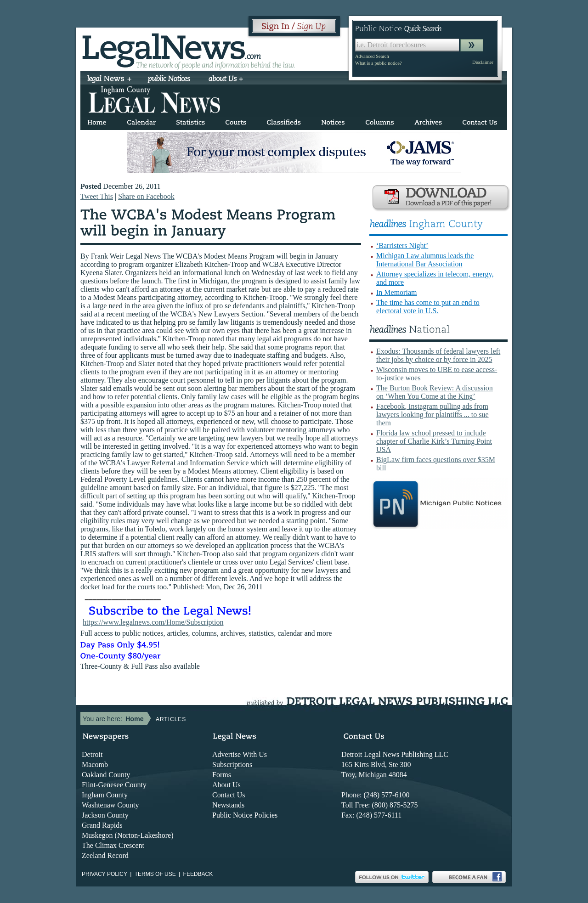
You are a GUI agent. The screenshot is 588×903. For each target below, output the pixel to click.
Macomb (95, 765)
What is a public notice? (378, 63)
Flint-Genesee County (114, 785)
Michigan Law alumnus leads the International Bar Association (425, 260)
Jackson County (105, 815)
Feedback (198, 874)
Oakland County (106, 775)
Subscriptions (232, 765)
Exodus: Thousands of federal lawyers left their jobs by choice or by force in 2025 (438, 355)
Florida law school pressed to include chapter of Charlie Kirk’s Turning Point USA (434, 441)
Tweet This (97, 196)
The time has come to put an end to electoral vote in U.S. (428, 307)
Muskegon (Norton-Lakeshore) (128, 835)
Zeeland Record (105, 855)
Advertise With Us (240, 754)
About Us (226, 785)
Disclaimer (483, 62)
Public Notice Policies (245, 815)
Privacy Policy (105, 874)
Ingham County (105, 795)
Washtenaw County (110, 805)
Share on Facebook (146, 196)
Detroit (92, 754)
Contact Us (229, 795)
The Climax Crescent (113, 845)
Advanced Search (372, 56)
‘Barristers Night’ (402, 246)
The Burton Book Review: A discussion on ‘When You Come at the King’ (435, 392)
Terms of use (155, 874)
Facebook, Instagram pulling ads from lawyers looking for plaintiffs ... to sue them (433, 415)
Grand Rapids (102, 825)
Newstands (228, 805)
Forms (222, 775)
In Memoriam (396, 292)
